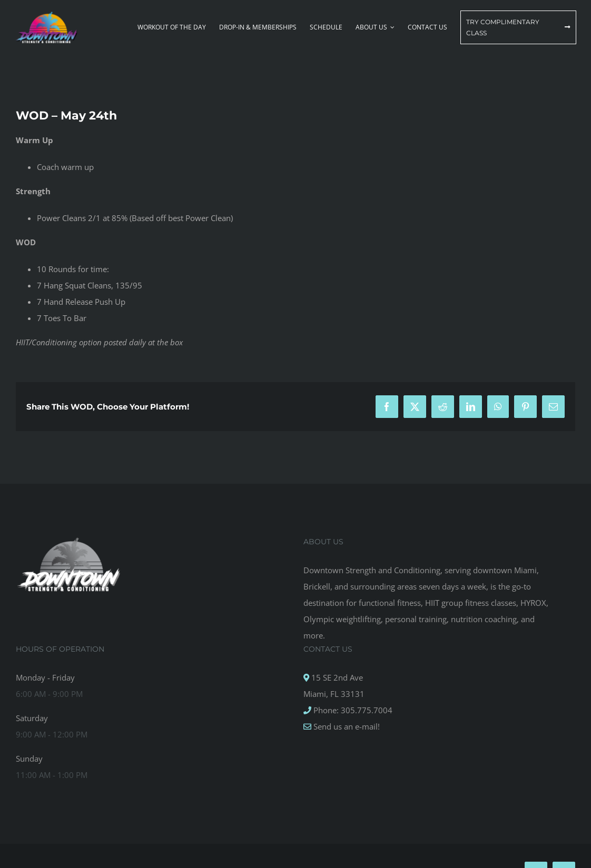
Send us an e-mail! (346, 726)
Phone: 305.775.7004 (352, 710)
